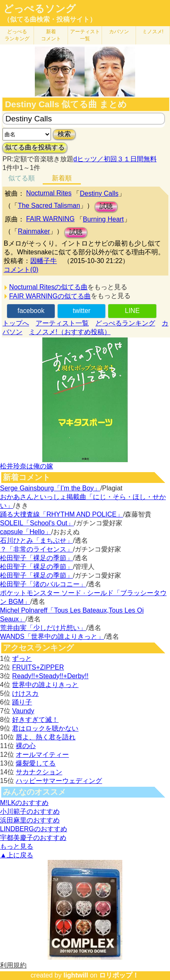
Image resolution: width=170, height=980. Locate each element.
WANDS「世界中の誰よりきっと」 (52, 637)
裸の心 (26, 746)
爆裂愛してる (36, 763)
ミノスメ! (153, 32)
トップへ (16, 323)
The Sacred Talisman (49, 206)
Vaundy (23, 711)
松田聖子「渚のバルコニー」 (43, 584)
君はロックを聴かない (45, 728)
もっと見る (17, 846)
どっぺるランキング (125, 323)
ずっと (22, 659)
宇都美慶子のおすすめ (33, 838)
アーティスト (85, 35)
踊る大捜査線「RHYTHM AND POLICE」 (62, 514)
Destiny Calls (99, 193)
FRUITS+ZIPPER (38, 667)
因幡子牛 (44, 261)
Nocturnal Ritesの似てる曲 (48, 287)
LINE (132, 311)
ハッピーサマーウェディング (59, 781)
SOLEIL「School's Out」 (37, 523)
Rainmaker (34, 231)
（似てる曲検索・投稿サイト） (50, 19)
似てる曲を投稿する (35, 147)
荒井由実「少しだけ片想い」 (43, 628)
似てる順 (22, 178)
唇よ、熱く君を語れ (46, 737)
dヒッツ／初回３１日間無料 (115, 159)
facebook (31, 311)
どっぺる (17, 35)
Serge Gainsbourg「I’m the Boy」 (50, 488)
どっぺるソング (40, 9)
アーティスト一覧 (62, 323)
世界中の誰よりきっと (45, 685)
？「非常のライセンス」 (36, 549)
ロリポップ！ (119, 975)
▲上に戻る (17, 855)
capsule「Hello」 (26, 532)
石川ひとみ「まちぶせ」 (36, 540)
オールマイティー (42, 755)
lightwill (76, 975)
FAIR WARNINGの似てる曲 (50, 296)
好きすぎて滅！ (35, 720)
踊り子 (22, 702)
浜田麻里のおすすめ (30, 820)
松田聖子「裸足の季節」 (36, 558)
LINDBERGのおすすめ (34, 829)
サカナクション (39, 772)
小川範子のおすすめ (30, 811)
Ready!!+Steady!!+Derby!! (50, 676)
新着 (51, 35)
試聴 (106, 206)
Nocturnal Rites (49, 193)
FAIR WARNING (50, 219)
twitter (82, 311)
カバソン (119, 32)
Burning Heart (103, 219)
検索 (64, 134)
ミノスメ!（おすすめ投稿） (70, 332)
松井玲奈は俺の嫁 (27, 466)
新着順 (62, 178)
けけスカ (25, 693)
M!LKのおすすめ (24, 803)
